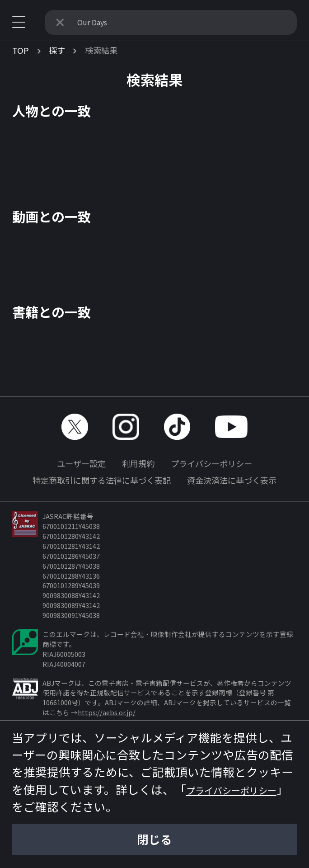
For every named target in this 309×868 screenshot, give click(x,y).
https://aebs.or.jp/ (107, 712)
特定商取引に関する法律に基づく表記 (102, 480)
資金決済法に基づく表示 (232, 480)
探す (57, 50)
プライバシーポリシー (211, 463)
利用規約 (138, 463)
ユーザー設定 (81, 463)
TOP (21, 50)
